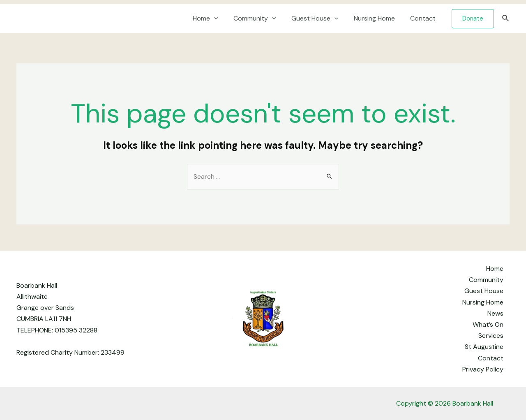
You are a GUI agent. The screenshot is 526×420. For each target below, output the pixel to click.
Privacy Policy (483, 369)
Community (263, 18)
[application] (224, 18)
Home (215, 18)
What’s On (488, 324)
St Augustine (484, 347)
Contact (424, 18)
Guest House (320, 18)
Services (491, 336)
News (495, 313)
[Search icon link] (506, 19)
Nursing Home (378, 18)
